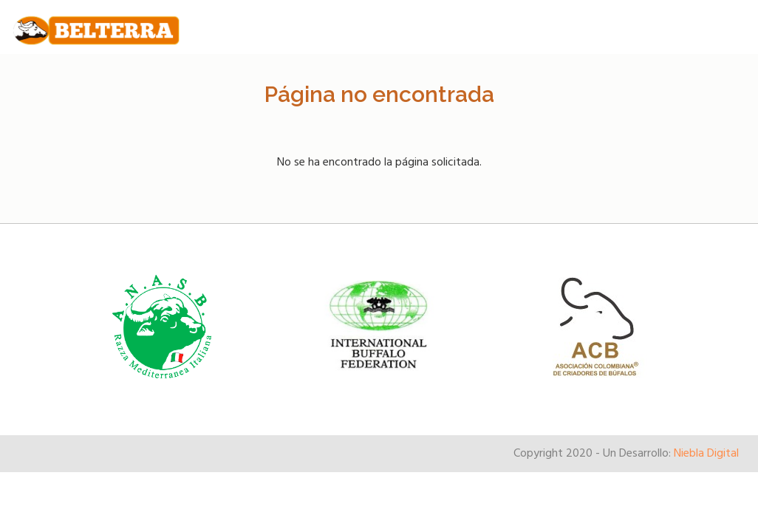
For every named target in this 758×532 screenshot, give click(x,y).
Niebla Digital (706, 454)
